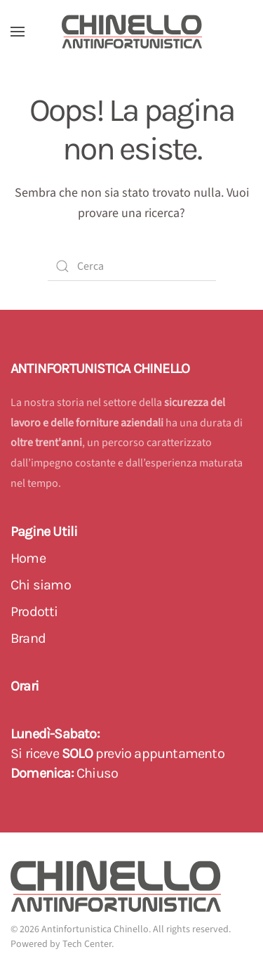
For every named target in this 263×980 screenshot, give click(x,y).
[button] (18, 32)
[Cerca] (132, 266)
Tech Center (87, 944)
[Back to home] (132, 32)
